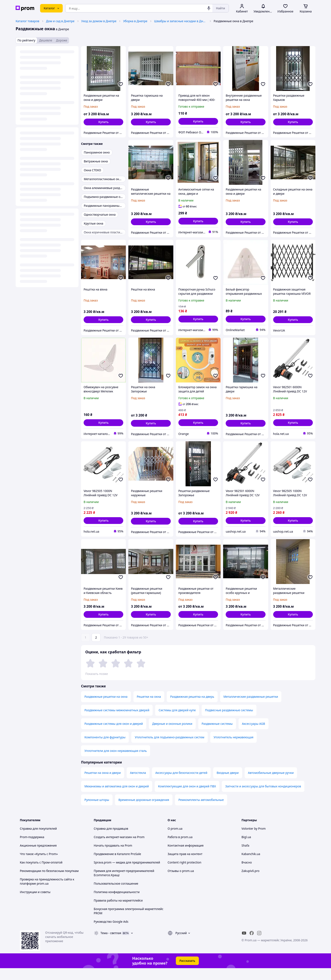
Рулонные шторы (97, 812)
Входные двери (228, 785)
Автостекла (138, 785)
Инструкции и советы (35, 904)
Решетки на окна (149, 708)
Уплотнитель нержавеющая (234, 749)
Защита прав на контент (185, 866)
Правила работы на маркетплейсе (118, 912)
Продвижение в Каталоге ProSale (117, 866)
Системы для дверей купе (177, 722)
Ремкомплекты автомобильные (201, 812)
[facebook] (252, 945)
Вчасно (247, 874)
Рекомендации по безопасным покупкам (49, 883)
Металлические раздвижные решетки (251, 708)
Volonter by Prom (254, 840)
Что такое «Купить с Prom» (39, 866)
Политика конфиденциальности (117, 904)
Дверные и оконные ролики (172, 735)
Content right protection (184, 874)
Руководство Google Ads (111, 933)
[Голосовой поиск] (209, 8)
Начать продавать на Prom (113, 857)
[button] (103, 122)
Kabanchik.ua (251, 866)
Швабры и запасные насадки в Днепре (180, 21)
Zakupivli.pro (250, 883)
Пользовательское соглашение (116, 895)
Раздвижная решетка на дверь (192, 708)
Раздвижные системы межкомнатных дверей (117, 722)
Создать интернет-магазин (113, 849)
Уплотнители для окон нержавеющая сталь (116, 763)
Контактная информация (186, 857)
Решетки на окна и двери (103, 785)
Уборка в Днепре (135, 21)
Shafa (245, 857)
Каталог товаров (27, 21)
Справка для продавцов (111, 840)
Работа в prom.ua (180, 849)
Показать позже (97, 674)
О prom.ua (175, 840)
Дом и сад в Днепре (60, 21)
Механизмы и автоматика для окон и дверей (117, 798)
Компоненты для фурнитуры (105, 749)
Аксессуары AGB (254, 735)
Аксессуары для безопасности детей (181, 785)
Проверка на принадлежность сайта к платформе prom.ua (47, 893)
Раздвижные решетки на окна (106, 708)
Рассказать (187, 972)
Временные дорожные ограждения (144, 812)
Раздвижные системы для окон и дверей (114, 735)
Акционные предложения (38, 857)
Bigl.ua (246, 849)
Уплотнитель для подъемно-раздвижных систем (169, 749)
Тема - (111, 945)
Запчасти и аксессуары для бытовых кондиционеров (263, 798)
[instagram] (259, 945)
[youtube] (244, 945)
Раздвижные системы (217, 735)
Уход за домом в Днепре (99, 21)
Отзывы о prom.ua (181, 883)
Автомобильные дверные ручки (271, 785)
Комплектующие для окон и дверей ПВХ (187, 798)
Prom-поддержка (32, 849)
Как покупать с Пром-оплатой (41, 874)
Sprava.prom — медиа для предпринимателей (127, 874)
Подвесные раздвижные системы (229, 722)
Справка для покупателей (38, 840)
